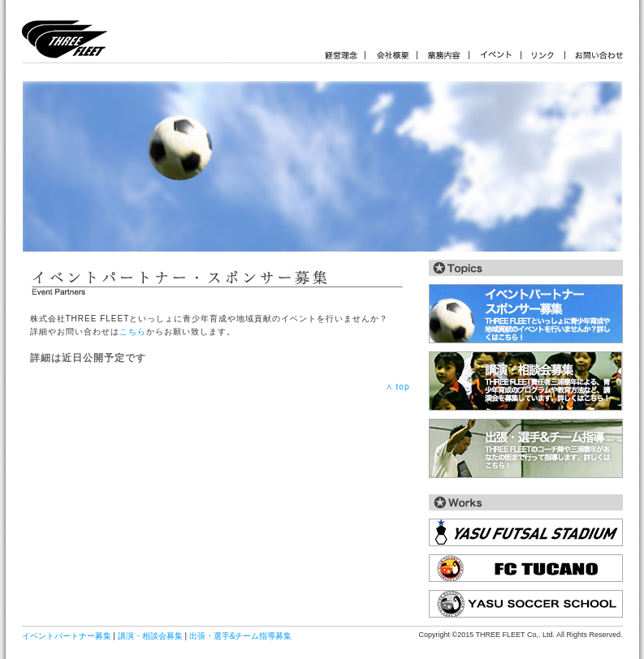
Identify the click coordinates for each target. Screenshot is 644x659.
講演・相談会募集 (150, 636)
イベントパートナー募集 (67, 636)
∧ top (398, 387)
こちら (133, 332)
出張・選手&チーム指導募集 (241, 636)
